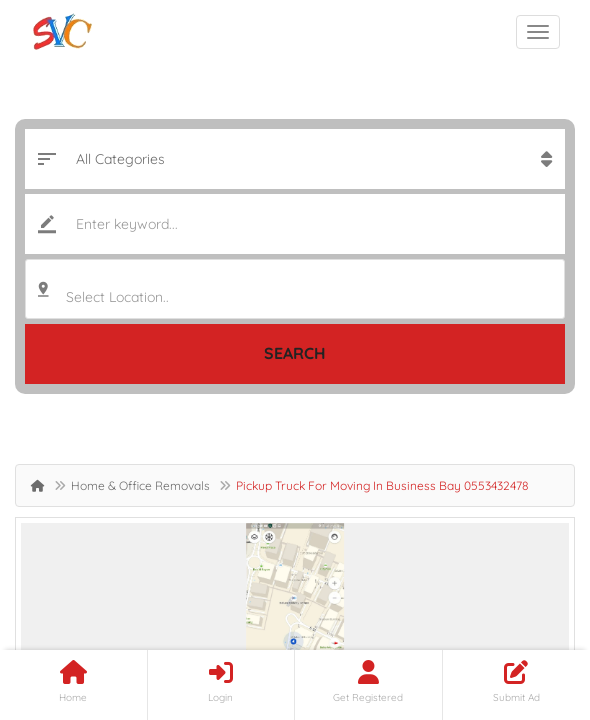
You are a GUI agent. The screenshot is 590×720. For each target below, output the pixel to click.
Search (295, 353)
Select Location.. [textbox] (117, 297)
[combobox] (295, 289)
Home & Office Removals (140, 485)
